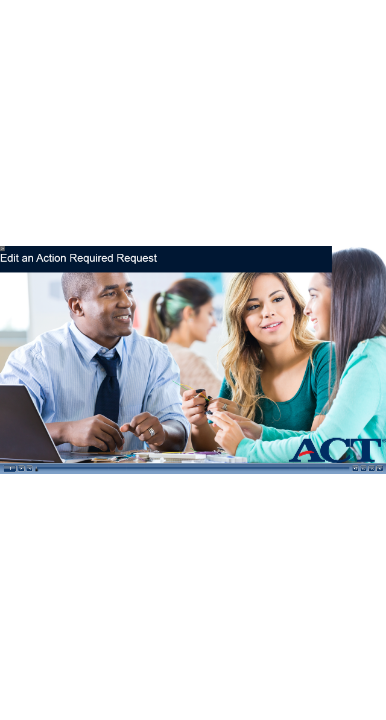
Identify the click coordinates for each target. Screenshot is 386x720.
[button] (9, 468)
